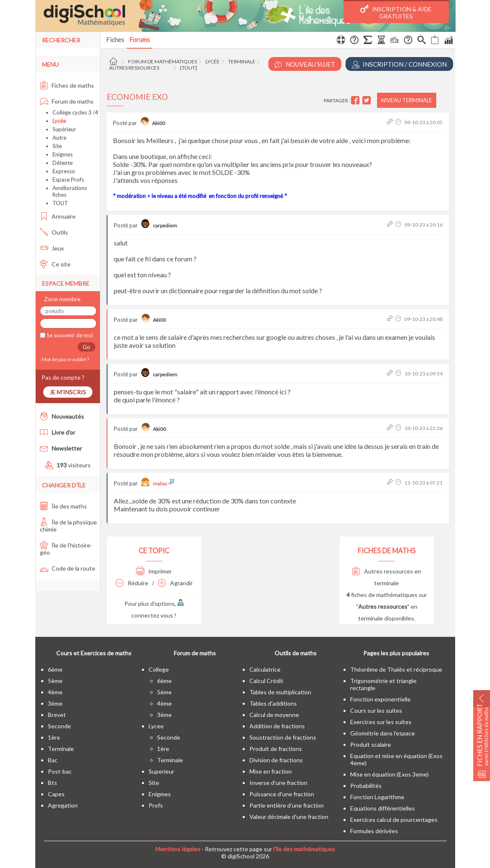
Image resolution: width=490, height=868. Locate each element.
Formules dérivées (374, 831)
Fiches (115, 39)
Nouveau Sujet (305, 64)
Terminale (242, 61)
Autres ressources (134, 68)
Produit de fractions (276, 749)
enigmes (160, 794)
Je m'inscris (68, 392)
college (159, 669)
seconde (59, 726)
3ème (55, 703)
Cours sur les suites (376, 710)
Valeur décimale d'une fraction (289, 817)
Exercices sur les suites (381, 722)
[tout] (189, 68)
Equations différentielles (383, 808)
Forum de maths (67, 101)
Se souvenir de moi (69, 335)
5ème (55, 681)
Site (57, 146)
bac (53, 760)
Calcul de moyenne (274, 715)
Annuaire (58, 216)
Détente (63, 163)
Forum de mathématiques (162, 61)
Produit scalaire (371, 744)
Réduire (132, 583)
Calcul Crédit (266, 681)
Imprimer (154, 571)
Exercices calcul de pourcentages (394, 820)
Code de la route (68, 568)
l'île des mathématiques (304, 849)
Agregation (63, 805)
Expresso (64, 171)
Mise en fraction (271, 771)
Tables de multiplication (280, 692)
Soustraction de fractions (283, 737)
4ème (55, 692)
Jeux (52, 248)
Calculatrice (265, 669)
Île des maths (63, 506)
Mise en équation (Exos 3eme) (389, 774)
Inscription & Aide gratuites (396, 12)
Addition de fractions (277, 726)
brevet (57, 715)
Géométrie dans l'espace (383, 733)
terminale (61, 749)
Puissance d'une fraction (282, 794)
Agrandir (175, 583)
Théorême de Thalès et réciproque (396, 669)
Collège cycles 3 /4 (75, 112)
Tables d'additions (273, 703)
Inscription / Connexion (399, 64)
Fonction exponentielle (380, 699)
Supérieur (64, 129)
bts (52, 783)
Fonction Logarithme (377, 797)
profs (156, 805)
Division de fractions (276, 760)
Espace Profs (68, 180)
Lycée (212, 61)
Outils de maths (296, 653)
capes (56, 794)
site (154, 783)
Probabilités (366, 786)
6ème (55, 669)
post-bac (60, 771)
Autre (59, 138)
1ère (54, 737)
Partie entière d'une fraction (287, 805)
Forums (140, 39)
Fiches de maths (67, 85)
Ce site (55, 264)
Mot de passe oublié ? (64, 359)
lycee (156, 726)
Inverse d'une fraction (278, 783)
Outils (54, 232)
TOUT (60, 203)
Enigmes (63, 154)
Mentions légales (178, 849)
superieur (161, 771)
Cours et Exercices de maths (94, 653)
